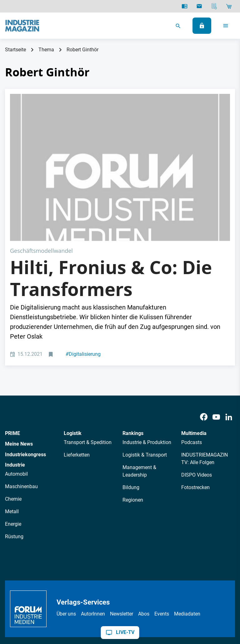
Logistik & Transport (145, 381)
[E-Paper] (185, 6)
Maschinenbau (21, 413)
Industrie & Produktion (147, 369)
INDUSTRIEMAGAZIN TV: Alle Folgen (205, 385)
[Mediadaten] (214, 6)
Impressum (77, 595)
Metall (12, 438)
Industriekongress (25, 381)
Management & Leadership (139, 398)
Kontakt (103, 595)
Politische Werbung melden (198, 595)
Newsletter (122, 540)
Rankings (133, 360)
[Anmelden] (202, 26)
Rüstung (14, 463)
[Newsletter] (199, 6)
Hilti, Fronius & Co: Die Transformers (111, 205)
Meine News (19, 370)
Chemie (13, 425)
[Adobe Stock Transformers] (120, 131)
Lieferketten (77, 381)
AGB (55, 595)
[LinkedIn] (229, 343)
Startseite (15, 50)
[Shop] (229, 6)
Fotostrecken (195, 414)
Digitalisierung (83, 281)
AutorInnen (93, 540)
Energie (13, 450)
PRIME (12, 360)
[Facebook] (204, 343)
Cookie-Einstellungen (140, 595)
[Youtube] (216, 343)
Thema (46, 50)
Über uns (66, 540)
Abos (144, 540)
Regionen (133, 426)
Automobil (16, 400)
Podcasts (192, 369)
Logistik (73, 360)
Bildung (131, 414)
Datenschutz (31, 595)
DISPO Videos (197, 401)
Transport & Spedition (88, 369)
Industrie (15, 392)
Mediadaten (187, 540)
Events (162, 540)
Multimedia (194, 360)
